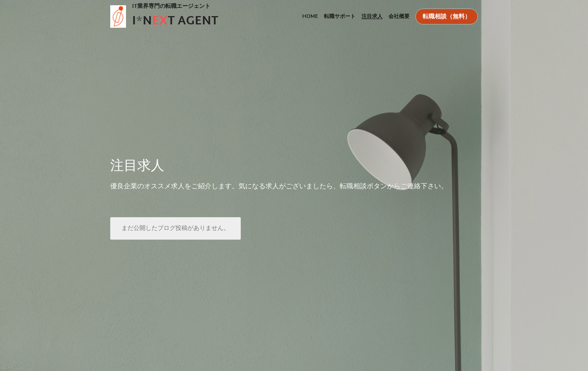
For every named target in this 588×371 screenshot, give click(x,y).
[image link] (118, 16)
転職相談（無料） (447, 17)
